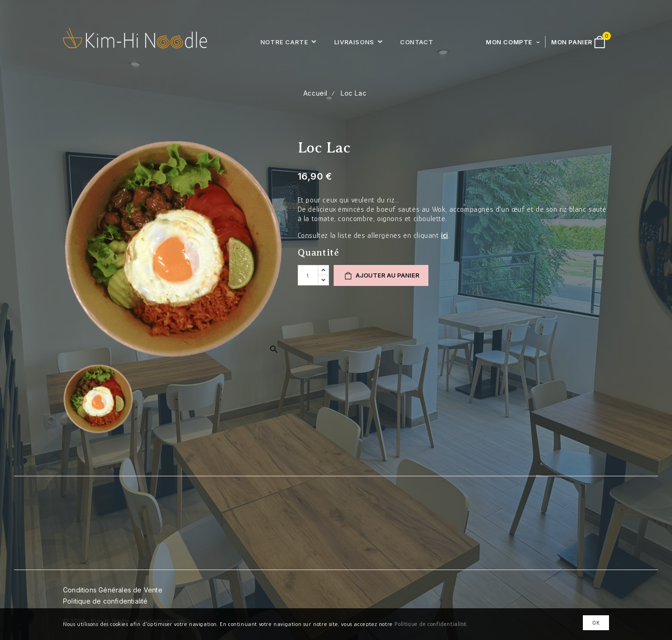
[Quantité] (308, 275)
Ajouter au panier (381, 276)
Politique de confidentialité (105, 601)
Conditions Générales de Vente (113, 590)
